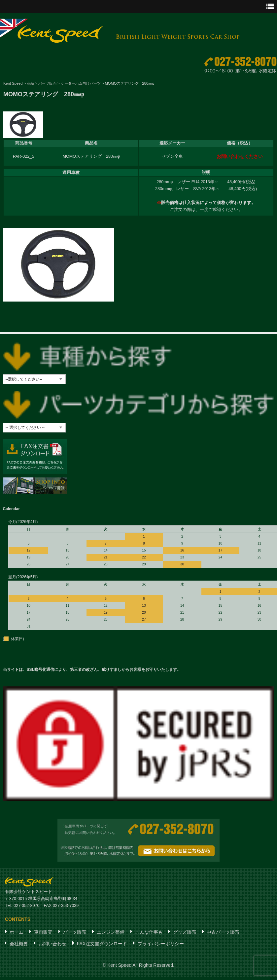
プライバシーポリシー (161, 949)
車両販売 (43, 937)
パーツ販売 (75, 937)
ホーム (17, 937)
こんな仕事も (149, 937)
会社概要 (19, 949)
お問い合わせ (52, 949)
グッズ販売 (185, 937)
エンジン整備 (111, 937)
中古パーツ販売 (223, 937)
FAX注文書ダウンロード (102, 949)
